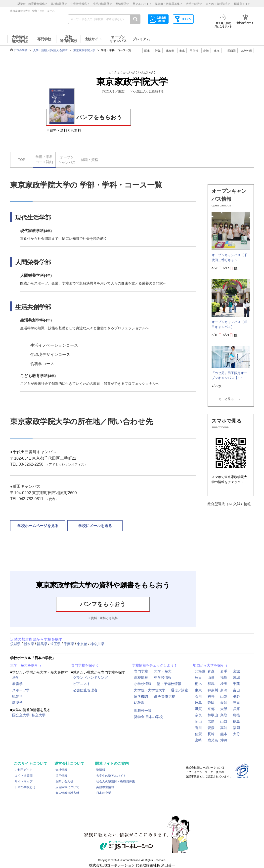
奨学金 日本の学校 (148, 717)
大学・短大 (163, 671)
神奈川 (213, 690)
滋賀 (198, 709)
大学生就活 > (194, 4)
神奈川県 (97, 644)
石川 (198, 696)
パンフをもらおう (86, 117)
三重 (236, 703)
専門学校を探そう (85, 665)
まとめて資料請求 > (218, 4)
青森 (211, 671)
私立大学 (39, 715)
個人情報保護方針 (67, 793)
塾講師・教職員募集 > (169, 4)
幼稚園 (139, 703)
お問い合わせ (64, 781)
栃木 (198, 684)
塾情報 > (122, 4)
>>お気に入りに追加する (147, 92)
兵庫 (236, 709)
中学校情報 (163, 677)
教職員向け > (242, 4)
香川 (198, 728)
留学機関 (141, 696)
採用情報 (61, 776)
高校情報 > (59, 4)
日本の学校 (21, 50)
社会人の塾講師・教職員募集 (116, 781)
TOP (22, 160)
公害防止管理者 (85, 690)
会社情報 (61, 770)
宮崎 (198, 740)
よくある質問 (24, 776)
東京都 (83, 644)
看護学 (17, 684)
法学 (16, 677)
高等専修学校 (165, 696)
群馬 (211, 684)
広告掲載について (67, 787)
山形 (211, 677)
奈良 (198, 715)
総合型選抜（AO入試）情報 (229, 504)
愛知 (224, 703)
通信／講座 (179, 690)
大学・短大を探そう (26, 665)
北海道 (170, 51)
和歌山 (213, 715)
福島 (224, 677)
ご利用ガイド (24, 770)
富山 (236, 690)
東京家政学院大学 (84, 50)
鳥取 (224, 715)
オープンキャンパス (67, 160)
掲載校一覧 (143, 711)
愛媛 (211, 728)
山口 (224, 722)
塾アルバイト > (142, 4)
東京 (198, 690)
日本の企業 (104, 793)
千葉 (236, 684)
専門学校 (141, 671)
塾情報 (101, 770)
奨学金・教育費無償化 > (32, 4)
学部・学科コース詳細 (44, 159)
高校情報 (141, 677)
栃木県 (29, 644)
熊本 (224, 734)
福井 (211, 696)
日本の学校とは (25, 787)
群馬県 (43, 644)
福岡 (236, 728)
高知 (224, 728)
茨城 (236, 677)
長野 (236, 696)
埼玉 (224, 684)
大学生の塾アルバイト (111, 776)
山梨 (224, 696)
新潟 (224, 690)
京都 (211, 709)
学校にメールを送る (95, 526)
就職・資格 (89, 160)
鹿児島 (213, 740)
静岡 (211, 703)
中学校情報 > (80, 4)
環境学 (17, 703)
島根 (236, 715)
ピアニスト (82, 684)
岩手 (224, 671)
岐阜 (198, 703)
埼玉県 (56, 644)
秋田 (198, 677)
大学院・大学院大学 (150, 690)
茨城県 (16, 644)
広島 (211, 722)
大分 (236, 734)
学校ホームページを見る (38, 526)
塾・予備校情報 (169, 684)
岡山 (198, 722)
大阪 (224, 709)
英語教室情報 (105, 787)
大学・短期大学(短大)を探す (50, 50)
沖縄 (224, 740)
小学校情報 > (102, 4)
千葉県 (69, 644)
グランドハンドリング (90, 677)
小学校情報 (143, 684)
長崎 (211, 734)
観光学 (17, 696)
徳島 (236, 722)
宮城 (236, 671)
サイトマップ (24, 781)
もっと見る (226, 399)
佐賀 (198, 734)
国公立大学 (21, 715)
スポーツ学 (21, 690)
